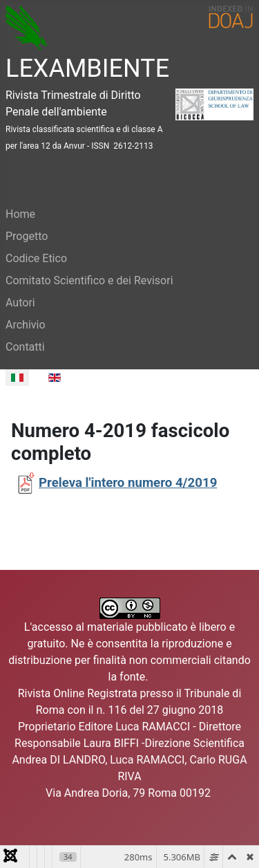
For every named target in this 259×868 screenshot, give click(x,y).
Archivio (26, 325)
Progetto (27, 236)
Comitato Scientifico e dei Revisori (89, 280)
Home (20, 214)
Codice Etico (36, 258)
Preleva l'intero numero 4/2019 (128, 483)
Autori (20, 303)
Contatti (25, 347)
